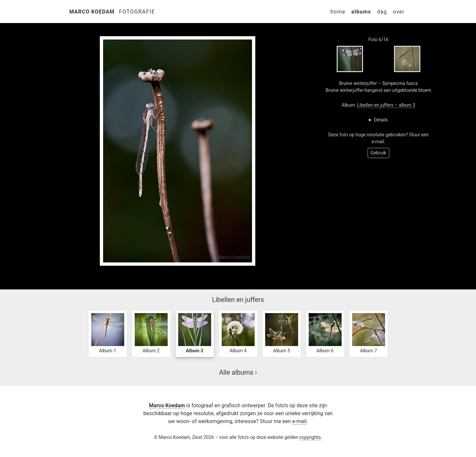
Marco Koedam (92, 12)
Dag (382, 12)
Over (399, 12)
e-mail (299, 421)
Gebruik (378, 153)
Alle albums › (238, 372)
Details (381, 120)
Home (338, 12)
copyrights (310, 437)
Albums (361, 12)
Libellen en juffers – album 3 (386, 105)
